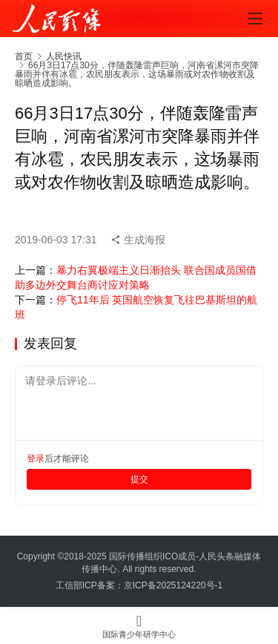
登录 (36, 459)
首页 (24, 56)
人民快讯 (64, 56)
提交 (139, 479)
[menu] (255, 19)
